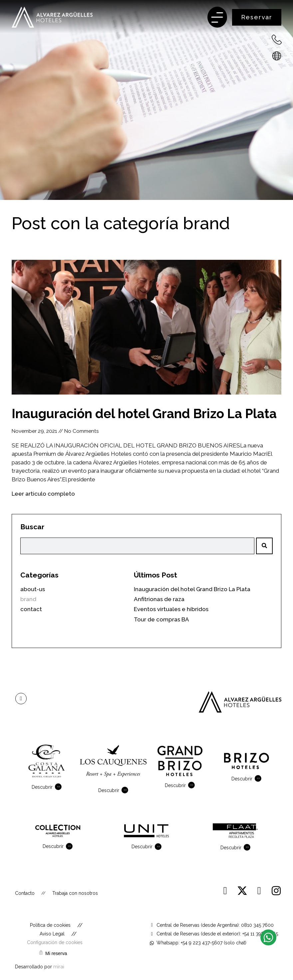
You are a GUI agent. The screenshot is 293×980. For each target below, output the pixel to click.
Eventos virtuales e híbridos (171, 609)
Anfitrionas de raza (159, 599)
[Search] (264, 546)
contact (31, 609)
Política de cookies (50, 925)
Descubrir (42, 787)
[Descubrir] (60, 787)
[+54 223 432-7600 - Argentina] (277, 39)
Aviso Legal (52, 934)
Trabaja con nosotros (75, 893)
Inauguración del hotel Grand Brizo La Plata (144, 414)
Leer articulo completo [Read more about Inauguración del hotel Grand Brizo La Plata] (43, 494)
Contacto (25, 893)
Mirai (59, 967)
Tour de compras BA (161, 619)
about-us (33, 589)
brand (206, 223)
